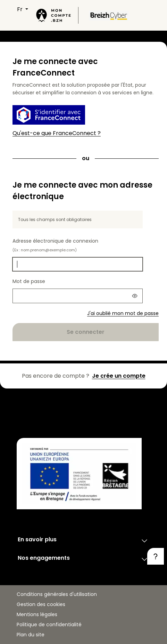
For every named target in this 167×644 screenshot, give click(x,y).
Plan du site (31, 635)
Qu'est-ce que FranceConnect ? (57, 133)
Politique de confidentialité (49, 625)
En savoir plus (83, 541)
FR (20, 9)
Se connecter (86, 332)
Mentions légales (37, 614)
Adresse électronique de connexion (55, 245)
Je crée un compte (119, 376)
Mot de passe (29, 281)
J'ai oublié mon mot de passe (123, 313)
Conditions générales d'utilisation (57, 594)
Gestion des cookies (41, 604)
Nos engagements (83, 559)
